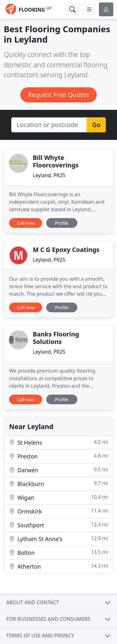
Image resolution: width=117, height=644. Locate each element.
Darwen (58, 470)
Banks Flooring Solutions (56, 338)
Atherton (58, 566)
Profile (62, 223)
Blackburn (58, 484)
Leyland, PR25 (49, 175)
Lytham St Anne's (58, 539)
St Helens (58, 442)
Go (96, 125)
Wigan (58, 497)
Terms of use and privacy (40, 636)
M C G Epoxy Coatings (66, 250)
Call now (26, 223)
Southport (58, 525)
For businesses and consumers (48, 619)
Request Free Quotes (59, 95)
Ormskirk (58, 511)
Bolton (58, 552)
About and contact (33, 602)
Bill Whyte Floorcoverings (56, 161)
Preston (58, 456)
